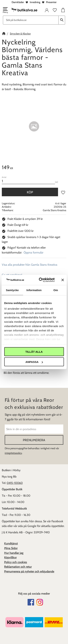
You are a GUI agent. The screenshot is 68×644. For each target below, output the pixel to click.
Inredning (35, 2)
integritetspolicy (13, 453)
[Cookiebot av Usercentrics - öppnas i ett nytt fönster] (41, 280)
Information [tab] (34, 290)
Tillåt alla (34, 352)
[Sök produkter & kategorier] (31, 20)
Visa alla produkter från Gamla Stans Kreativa (30, 265)
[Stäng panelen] (63, 280)
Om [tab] (56, 290)
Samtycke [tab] (12, 290)
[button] (5, 11)
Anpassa (34, 362)
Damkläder (18, 2)
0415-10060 (15, 483)
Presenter (51, 2)
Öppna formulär (33, 252)
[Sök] (62, 20)
